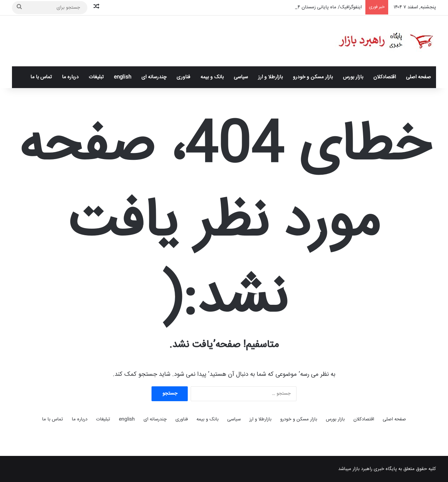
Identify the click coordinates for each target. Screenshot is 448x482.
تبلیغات (96, 77)
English (123, 77)
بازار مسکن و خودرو (313, 77)
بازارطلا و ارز (270, 77)
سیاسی (241, 77)
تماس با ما (41, 77)
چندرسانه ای (154, 77)
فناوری (183, 77)
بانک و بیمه (212, 77)
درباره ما (70, 77)
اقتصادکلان (385, 77)
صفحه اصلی (418, 77)
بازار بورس (353, 77)
